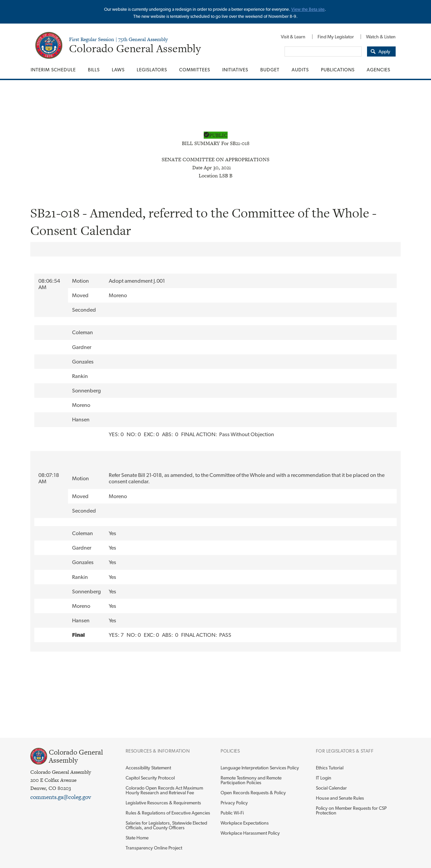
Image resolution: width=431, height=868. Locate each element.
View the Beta (305, 9)
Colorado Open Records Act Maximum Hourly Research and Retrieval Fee (164, 790)
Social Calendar (331, 788)
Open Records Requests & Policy (253, 793)
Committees (195, 70)
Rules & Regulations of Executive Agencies (168, 813)
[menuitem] (293, 37)
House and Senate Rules (340, 798)
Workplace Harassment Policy (250, 833)
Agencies (378, 70)
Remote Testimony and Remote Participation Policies (251, 780)
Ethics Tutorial (330, 768)
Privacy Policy (234, 803)
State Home (137, 838)
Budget (270, 70)
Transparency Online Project (154, 848)
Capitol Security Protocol (150, 778)
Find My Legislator (336, 37)
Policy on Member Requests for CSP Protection (351, 810)
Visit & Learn (293, 37)
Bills (94, 70)
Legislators (152, 70)
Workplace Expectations (245, 823)
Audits (300, 70)
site (321, 9)
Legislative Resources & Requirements (163, 803)
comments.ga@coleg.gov (61, 797)
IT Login (324, 778)
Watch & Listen (381, 37)
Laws (118, 70)
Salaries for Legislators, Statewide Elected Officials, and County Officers (166, 825)
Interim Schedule (53, 70)
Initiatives (235, 70)
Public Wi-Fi (232, 813)
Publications (338, 70)
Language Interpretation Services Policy (260, 768)
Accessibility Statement (148, 768)
